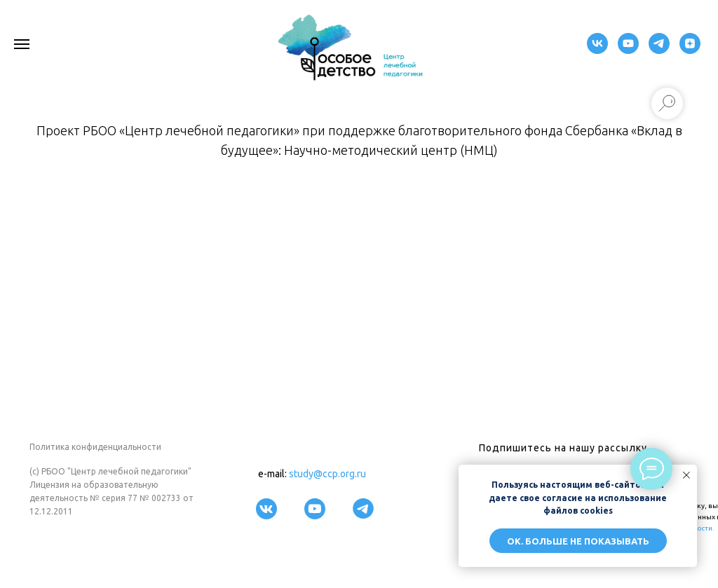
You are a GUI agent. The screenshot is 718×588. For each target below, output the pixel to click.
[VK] (597, 50)
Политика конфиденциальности (95, 447)
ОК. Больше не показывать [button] (578, 541)
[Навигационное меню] (22, 44)
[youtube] (628, 50)
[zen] (690, 50)
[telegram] (659, 50)
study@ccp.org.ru (327, 474)
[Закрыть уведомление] (686, 475)
